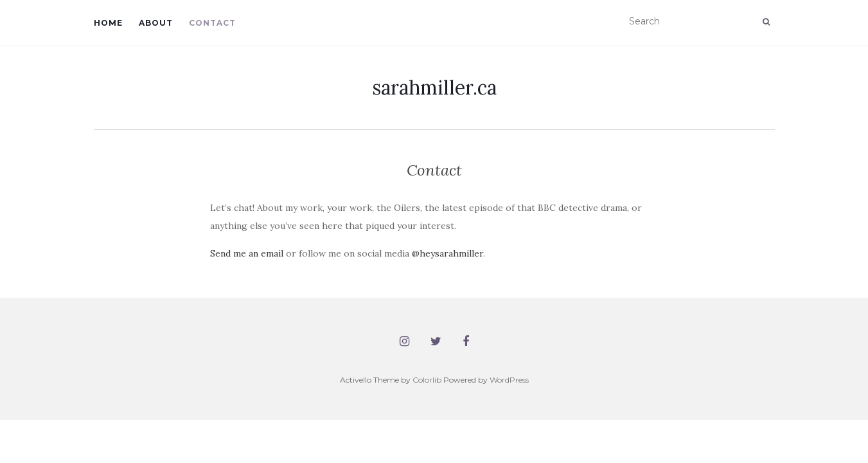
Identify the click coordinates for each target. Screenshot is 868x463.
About (156, 23)
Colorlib (427, 380)
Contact (212, 23)
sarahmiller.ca (434, 87)
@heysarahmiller (447, 253)
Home (108, 23)
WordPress (509, 380)
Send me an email (247, 253)
